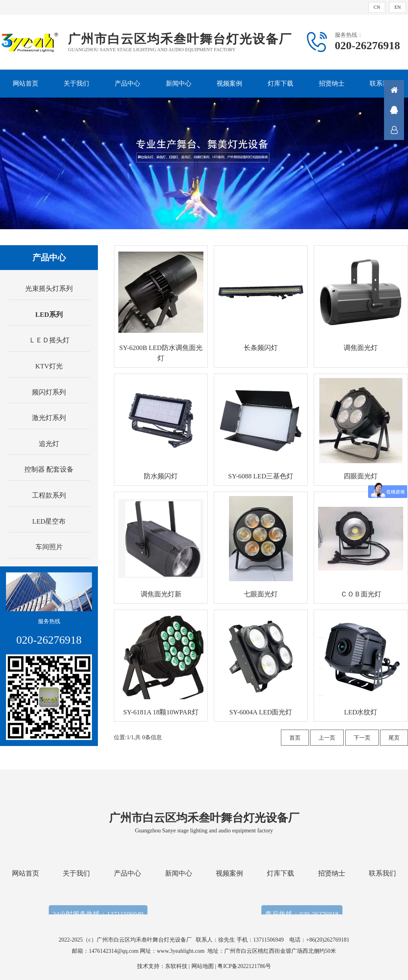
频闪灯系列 (49, 392)
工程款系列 (49, 495)
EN (398, 7)
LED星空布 (49, 521)
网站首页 (26, 83)
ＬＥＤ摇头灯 (49, 340)
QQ (394, 110)
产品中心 (127, 83)
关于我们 (76, 83)
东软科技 (176, 966)
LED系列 (49, 315)
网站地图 (203, 966)
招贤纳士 (332, 83)
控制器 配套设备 (49, 469)
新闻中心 (179, 83)
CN (377, 7)
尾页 (394, 738)
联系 (394, 130)
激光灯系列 (49, 418)
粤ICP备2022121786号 (244, 966)
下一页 (362, 738)
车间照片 (49, 547)
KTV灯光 (49, 366)
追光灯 (49, 444)
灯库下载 (281, 83)
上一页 (327, 738)
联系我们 (382, 83)
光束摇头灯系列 (49, 289)
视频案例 (229, 83)
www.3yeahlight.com (182, 951)
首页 (295, 738)
